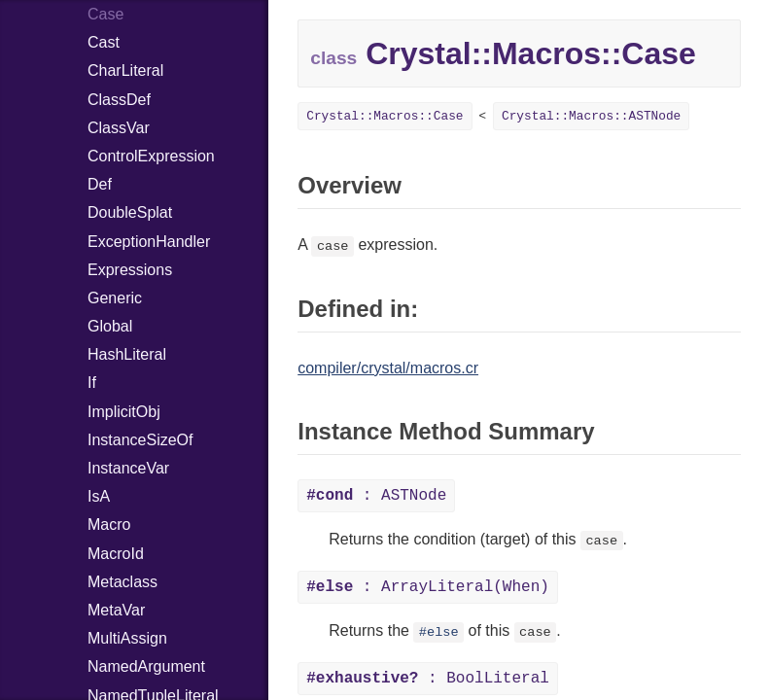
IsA (99, 496)
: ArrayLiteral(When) (428, 587)
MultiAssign (127, 638)
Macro (109, 525)
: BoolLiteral (428, 679)
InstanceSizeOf (140, 440)
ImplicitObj (124, 412)
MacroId (116, 554)
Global (110, 326)
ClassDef (119, 100)
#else (439, 632)
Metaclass (122, 582)
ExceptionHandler (149, 242)
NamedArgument (146, 666)
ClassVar (119, 128)
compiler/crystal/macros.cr (388, 368)
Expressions (130, 270)
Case (105, 14)
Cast (104, 42)
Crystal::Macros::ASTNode (591, 116)
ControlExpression (151, 156)
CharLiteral (125, 70)
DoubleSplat (130, 212)
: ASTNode (376, 496)
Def (100, 184)
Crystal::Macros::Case (385, 116)
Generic (115, 298)
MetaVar (116, 610)
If (92, 383)
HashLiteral (127, 354)
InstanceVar (128, 468)
